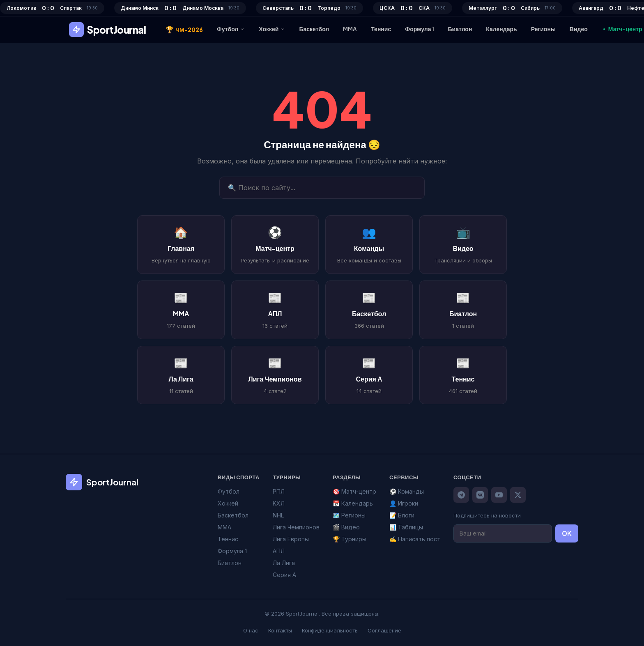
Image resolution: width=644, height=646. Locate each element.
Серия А (284, 575)
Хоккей (272, 29)
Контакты (280, 630)
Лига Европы (291, 539)
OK (567, 533)
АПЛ (279, 551)
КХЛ (279, 503)
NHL (278, 515)
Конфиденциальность (330, 630)
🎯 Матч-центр (354, 491)
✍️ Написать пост (415, 539)
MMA (350, 29)
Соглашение (384, 630)
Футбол (231, 29)
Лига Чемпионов (296, 527)
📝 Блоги (402, 515)
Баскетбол (314, 29)
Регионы (543, 29)
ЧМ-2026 (184, 30)
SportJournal (107, 30)
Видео (579, 29)
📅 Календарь (353, 503)
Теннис (381, 29)
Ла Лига (284, 563)
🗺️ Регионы (349, 515)
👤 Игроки (404, 503)
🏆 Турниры (350, 539)
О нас (251, 630)
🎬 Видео (346, 527)
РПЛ (279, 491)
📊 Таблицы (406, 527)
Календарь (501, 29)
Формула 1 (419, 29)
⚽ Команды (407, 491)
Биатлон (460, 29)
